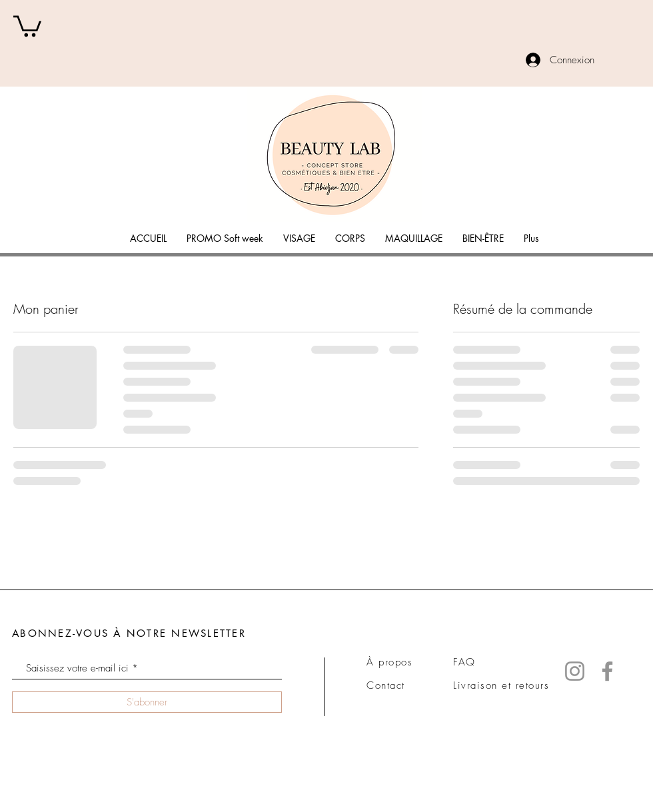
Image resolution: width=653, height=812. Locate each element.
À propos (389, 662)
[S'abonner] (147, 702)
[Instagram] (575, 671)
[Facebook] (607, 671)
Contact (386, 685)
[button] (27, 25)
